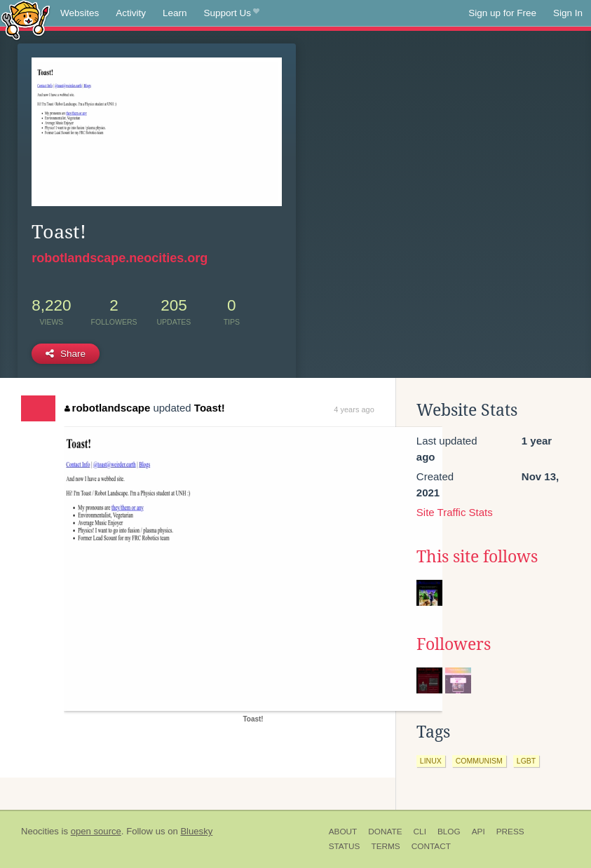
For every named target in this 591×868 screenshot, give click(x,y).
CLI (420, 832)
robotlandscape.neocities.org (120, 258)
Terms (385, 846)
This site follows (477, 557)
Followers (454, 644)
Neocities (40, 831)
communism (479, 761)
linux (431, 761)
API (478, 832)
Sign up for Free (502, 13)
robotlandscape (107, 408)
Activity (131, 13)
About (343, 832)
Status (345, 846)
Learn (175, 13)
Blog (449, 832)
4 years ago (354, 409)
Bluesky (196, 831)
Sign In (568, 13)
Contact (431, 846)
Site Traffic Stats (455, 512)
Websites (80, 13)
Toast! (210, 408)
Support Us (232, 13)
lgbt (526, 761)
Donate (385, 832)
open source (96, 831)
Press (510, 832)
